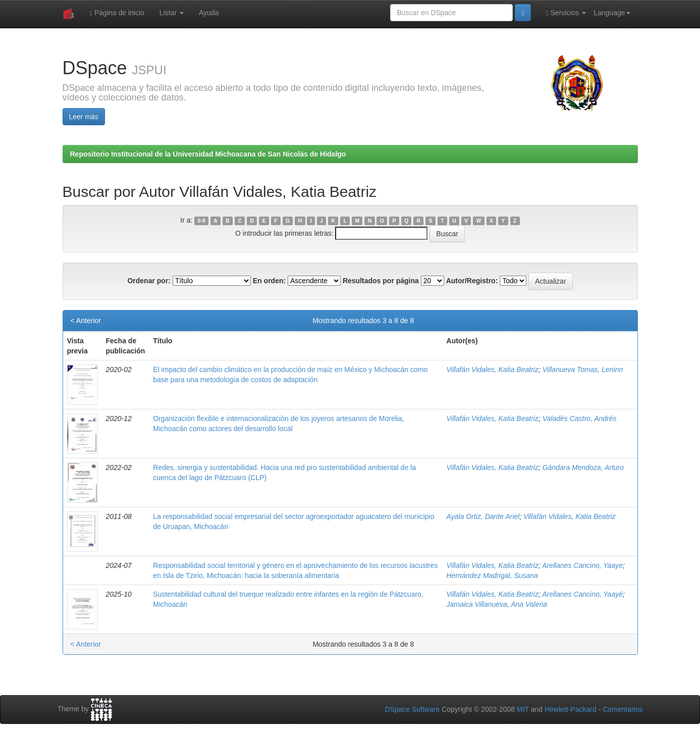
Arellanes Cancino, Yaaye (582, 565)
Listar (172, 13)
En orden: (269, 281)
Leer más (84, 117)
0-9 (202, 221)
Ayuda (209, 13)
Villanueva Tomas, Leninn (583, 370)
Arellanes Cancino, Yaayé (582, 594)
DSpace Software (412, 709)
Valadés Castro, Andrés (580, 418)
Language (612, 13)
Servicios (566, 13)
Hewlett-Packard (571, 709)
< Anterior (86, 321)
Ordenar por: (149, 281)
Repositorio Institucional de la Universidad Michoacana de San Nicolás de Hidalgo (208, 154)
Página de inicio (117, 13)
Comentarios (623, 709)
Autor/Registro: (472, 281)
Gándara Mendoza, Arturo (583, 467)
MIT (523, 709)
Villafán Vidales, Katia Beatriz (493, 370)
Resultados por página (381, 281)
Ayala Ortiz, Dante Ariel (483, 516)
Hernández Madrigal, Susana (492, 575)
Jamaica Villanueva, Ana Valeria (497, 604)
